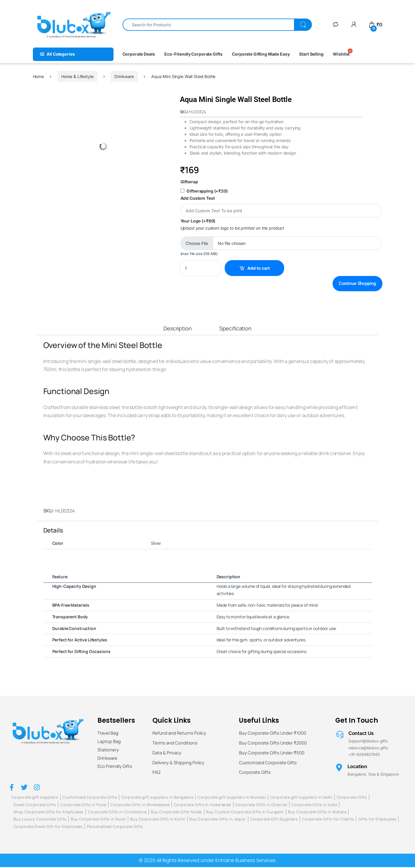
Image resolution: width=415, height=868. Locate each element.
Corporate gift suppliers (35, 797)
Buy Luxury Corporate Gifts (40, 820)
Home (38, 76)
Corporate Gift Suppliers (277, 820)
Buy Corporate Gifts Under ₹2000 (274, 743)
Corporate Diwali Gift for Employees (92, 827)
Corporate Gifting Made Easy (261, 54)
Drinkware (124, 76)
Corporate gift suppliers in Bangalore (160, 797)
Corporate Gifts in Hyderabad (206, 805)
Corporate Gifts (255, 773)
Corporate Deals (139, 54)
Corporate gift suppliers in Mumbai (235, 797)
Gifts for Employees (33, 827)
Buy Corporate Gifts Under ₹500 (272, 753)
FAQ (157, 773)
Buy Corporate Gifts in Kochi (159, 820)
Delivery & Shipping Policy (179, 763)
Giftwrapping (207, 191)
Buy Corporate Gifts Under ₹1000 (273, 733)
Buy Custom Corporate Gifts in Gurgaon (248, 812)
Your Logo (198, 221)
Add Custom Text (198, 198)
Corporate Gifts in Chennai (266, 805)
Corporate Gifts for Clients (333, 820)
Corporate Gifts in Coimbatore (119, 812)
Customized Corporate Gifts (268, 763)
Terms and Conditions (175, 743)
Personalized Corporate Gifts (160, 827)
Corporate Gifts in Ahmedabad (142, 805)
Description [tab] (177, 328)
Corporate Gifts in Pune (85, 805)
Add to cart (259, 268)
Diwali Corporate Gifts (35, 805)
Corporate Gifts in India (320, 805)
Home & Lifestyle (77, 76)
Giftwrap (189, 182)
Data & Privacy (167, 753)
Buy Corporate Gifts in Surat (99, 820)
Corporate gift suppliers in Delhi (306, 797)
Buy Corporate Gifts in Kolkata (321, 812)
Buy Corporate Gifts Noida (179, 812)
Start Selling (311, 54)
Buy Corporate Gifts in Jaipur (220, 820)
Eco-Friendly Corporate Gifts (193, 54)
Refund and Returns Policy (180, 733)
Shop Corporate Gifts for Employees (49, 812)
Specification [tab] (235, 328)
